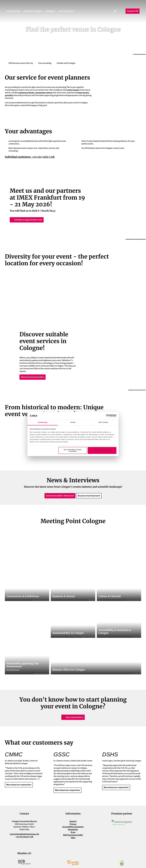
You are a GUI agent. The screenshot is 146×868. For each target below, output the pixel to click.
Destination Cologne (33, 11)
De (115, 11)
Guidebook (50, 11)
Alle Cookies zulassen (102, 450)
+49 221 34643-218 (24, 837)
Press (73, 832)
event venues (73, 90)
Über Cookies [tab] (103, 422)
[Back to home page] (73, 5)
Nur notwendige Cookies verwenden (73, 450)
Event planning (13, 11)
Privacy (73, 824)
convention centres (44, 93)
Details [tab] (73, 422)
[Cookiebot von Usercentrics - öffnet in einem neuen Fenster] (108, 416)
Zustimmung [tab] (43, 422)
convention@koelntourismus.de (24, 834)
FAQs (73, 838)
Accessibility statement (73, 827)
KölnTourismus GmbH (73, 835)
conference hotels (26, 93)
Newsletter (73, 830)
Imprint (73, 821)
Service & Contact (66, 11)
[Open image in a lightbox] (122, 823)
